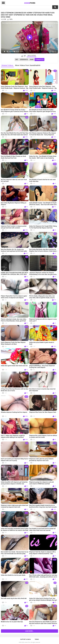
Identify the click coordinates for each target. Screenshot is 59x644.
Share (32, 59)
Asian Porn (28, 642)
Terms (37, 639)
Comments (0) (40, 59)
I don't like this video (25, 56)
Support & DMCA (25, 639)
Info (17, 59)
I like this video (22, 56)
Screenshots (24, 59)
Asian (30, 3)
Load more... (29, 631)
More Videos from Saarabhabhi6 (28, 65)
